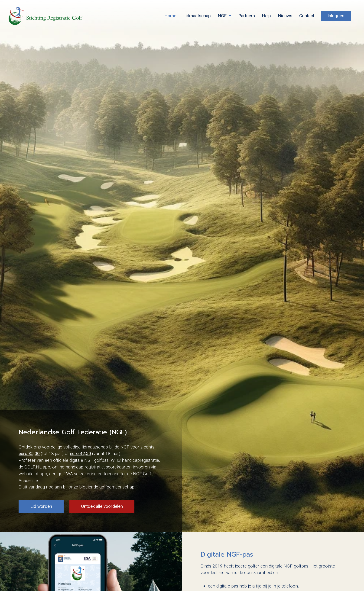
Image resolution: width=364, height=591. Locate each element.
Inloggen (336, 16)
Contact (307, 16)
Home (170, 16)
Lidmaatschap (197, 16)
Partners (247, 16)
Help (266, 16)
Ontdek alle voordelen (102, 506)
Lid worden (41, 506)
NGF (222, 16)
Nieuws (285, 16)
